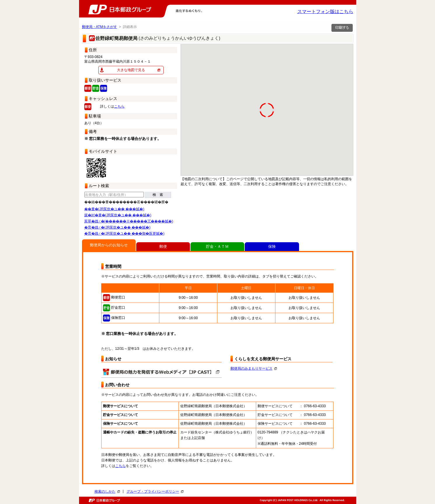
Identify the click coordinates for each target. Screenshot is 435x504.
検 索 (158, 195)
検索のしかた (107, 491)
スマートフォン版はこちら (325, 12)
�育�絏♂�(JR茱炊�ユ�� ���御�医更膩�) (124, 233)
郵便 (163, 246)
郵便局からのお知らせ (109, 245)
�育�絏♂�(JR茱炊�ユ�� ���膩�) (117, 227)
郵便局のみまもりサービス (254, 368)
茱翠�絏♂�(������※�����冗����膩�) (129, 221)
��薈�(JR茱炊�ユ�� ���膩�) (114, 209)
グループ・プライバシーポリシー (155, 491)
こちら (119, 106)
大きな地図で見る (131, 70)
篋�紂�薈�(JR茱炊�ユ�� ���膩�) (118, 215)
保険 (272, 246)
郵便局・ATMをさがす (99, 27)
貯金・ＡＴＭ (217, 246)
